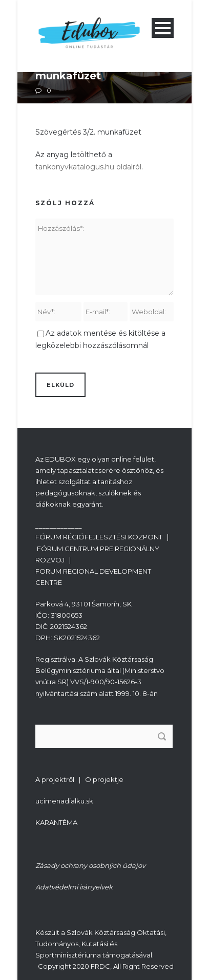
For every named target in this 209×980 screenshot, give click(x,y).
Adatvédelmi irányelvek (74, 887)
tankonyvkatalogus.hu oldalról (88, 167)
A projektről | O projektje (79, 779)
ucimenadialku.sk (64, 801)
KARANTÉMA (56, 822)
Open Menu (163, 28)
